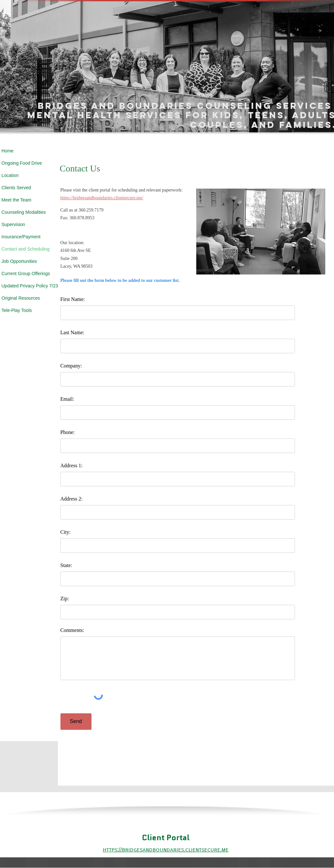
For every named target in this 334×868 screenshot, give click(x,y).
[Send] (76, 722)
